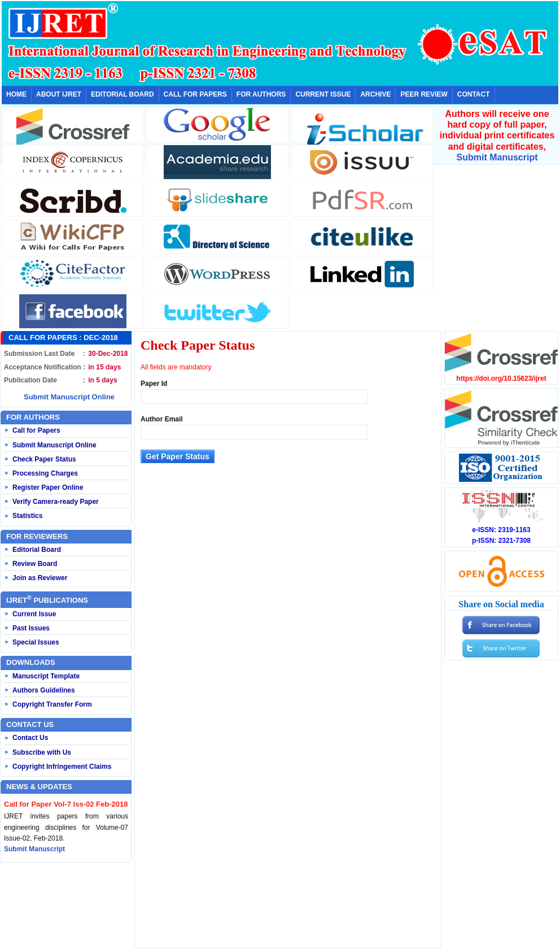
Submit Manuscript (497, 157)
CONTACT (474, 94)
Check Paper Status (44, 459)
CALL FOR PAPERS (195, 94)
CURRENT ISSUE (323, 94)
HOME (16, 94)
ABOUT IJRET (59, 94)
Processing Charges (45, 473)
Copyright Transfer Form (52, 704)
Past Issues (31, 628)
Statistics (27, 516)
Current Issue (34, 614)
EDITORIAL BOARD (123, 94)
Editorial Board (37, 550)
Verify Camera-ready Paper (56, 502)
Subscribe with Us (42, 752)
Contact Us (30, 738)
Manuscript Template (46, 676)
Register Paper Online (48, 487)
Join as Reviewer (40, 578)
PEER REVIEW (424, 94)
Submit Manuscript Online (69, 397)
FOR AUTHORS (261, 94)
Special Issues (36, 642)
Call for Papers (36, 430)
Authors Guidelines (44, 690)
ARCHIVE (375, 94)
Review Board (35, 564)
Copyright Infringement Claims (62, 767)
